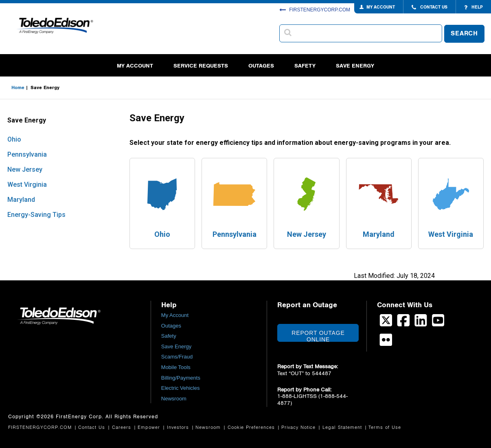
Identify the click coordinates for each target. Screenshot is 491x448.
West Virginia (27, 185)
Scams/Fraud (177, 357)
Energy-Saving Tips (36, 215)
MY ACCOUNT (381, 7)
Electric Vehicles (181, 388)
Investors (179, 427)
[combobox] (361, 33)
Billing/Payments (181, 378)
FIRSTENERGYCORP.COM (315, 10)
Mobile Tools (176, 367)
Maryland (21, 200)
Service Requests (201, 66)
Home (18, 87)
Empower (150, 427)
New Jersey (25, 169)
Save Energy (355, 66)
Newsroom (174, 399)
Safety (305, 66)
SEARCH (464, 34)
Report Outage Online (318, 336)
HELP (473, 7)
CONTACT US (430, 7)
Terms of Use (385, 427)
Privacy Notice (299, 427)
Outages (261, 66)
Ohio (14, 139)
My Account (135, 66)
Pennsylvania (27, 154)
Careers (123, 427)
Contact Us (93, 427)
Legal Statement (343, 427)
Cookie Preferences (252, 427)
